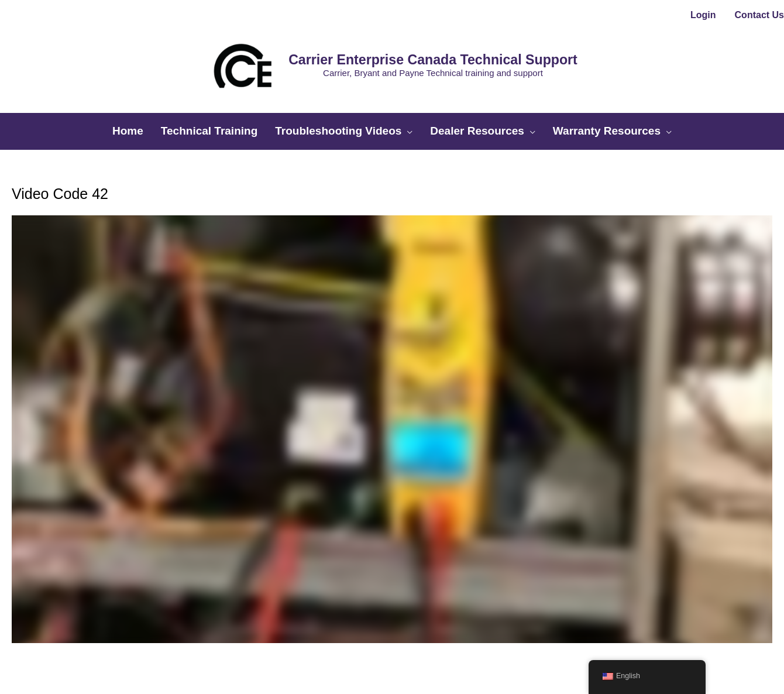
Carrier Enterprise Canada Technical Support (411, 40)
